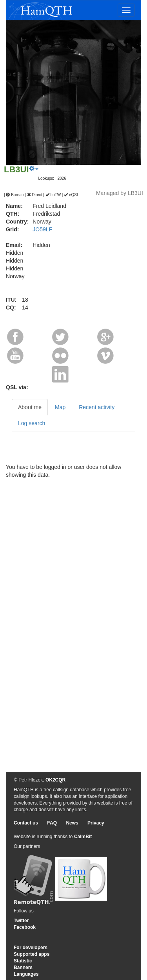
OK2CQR (55, 780)
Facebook (25, 927)
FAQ (52, 823)
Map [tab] (60, 407)
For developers (31, 948)
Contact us (26, 823)
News (72, 823)
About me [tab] (30, 407)
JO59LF (42, 229)
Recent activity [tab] (97, 407)
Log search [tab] (32, 423)
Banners (23, 967)
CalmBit (83, 837)
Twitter (21, 921)
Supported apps (32, 954)
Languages (26, 974)
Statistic (23, 961)
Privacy (96, 823)
